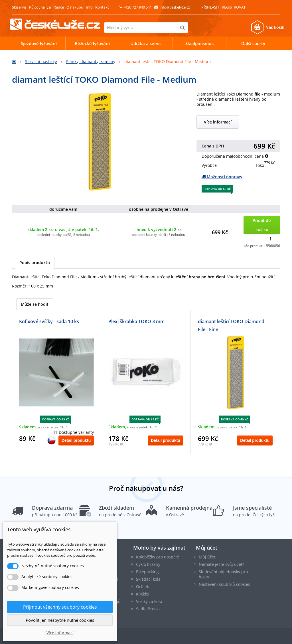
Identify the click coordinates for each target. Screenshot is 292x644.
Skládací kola (148, 579)
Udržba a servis (146, 43)
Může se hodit (35, 304)
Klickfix (143, 594)
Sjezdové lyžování (39, 43)
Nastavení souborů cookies (224, 584)
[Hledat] (183, 28)
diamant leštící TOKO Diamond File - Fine (231, 325)
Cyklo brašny (148, 564)
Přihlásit (210, 7)
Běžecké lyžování (92, 43)
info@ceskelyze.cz (175, 7)
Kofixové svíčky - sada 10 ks (49, 321)
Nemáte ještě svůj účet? (221, 564)
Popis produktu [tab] (35, 263)
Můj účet (207, 548)
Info (89, 7)
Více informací (218, 122)
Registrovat (234, 7)
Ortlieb (143, 587)
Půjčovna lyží (40, 7)
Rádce (59, 7)
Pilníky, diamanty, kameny (91, 61)
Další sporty (253, 43)
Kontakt (102, 7)
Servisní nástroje (41, 61)
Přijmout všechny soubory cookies (60, 607)
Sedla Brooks (148, 609)
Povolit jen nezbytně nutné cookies (60, 620)
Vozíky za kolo (149, 601)
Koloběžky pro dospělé (158, 557)
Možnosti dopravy (222, 177)
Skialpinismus (199, 43)
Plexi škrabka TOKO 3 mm (136, 321)
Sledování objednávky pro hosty (223, 574)
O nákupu (75, 7)
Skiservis (19, 7)
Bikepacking (147, 572)
